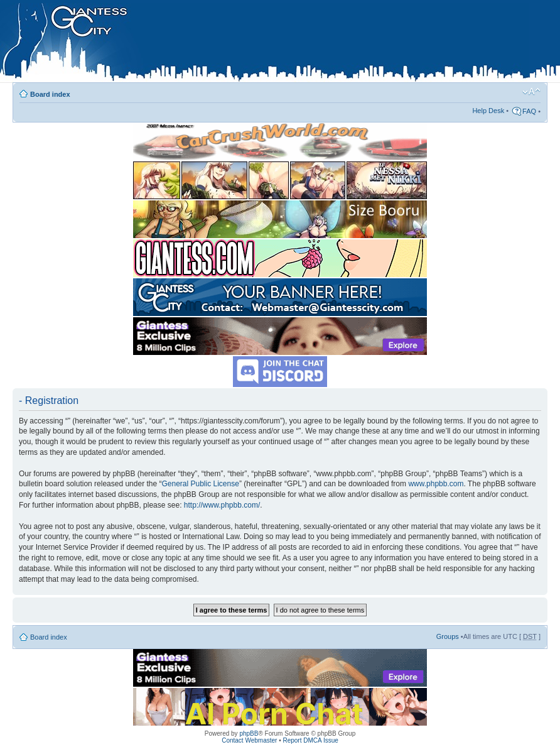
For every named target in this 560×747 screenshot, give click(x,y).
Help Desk (488, 111)
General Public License (200, 484)
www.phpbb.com (436, 484)
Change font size (531, 92)
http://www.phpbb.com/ (222, 505)
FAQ (529, 111)
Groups (448, 636)
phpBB (249, 733)
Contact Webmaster (249, 740)
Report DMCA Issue (310, 740)
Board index (50, 94)
